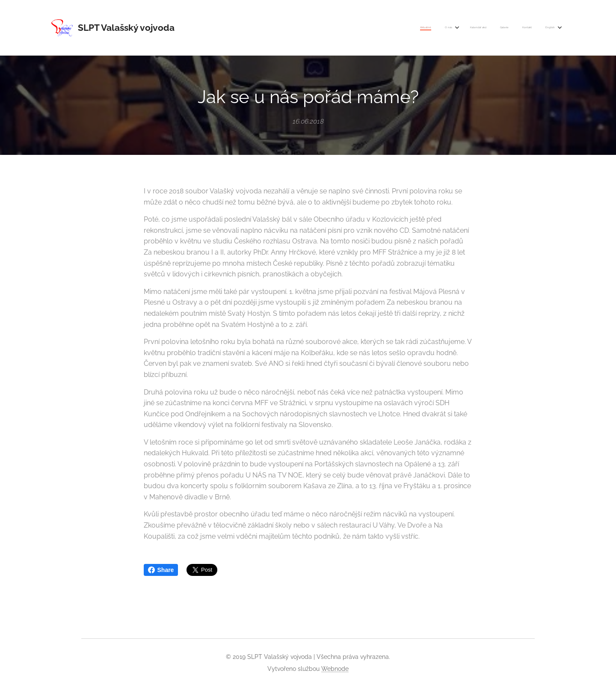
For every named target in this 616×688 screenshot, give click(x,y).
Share (161, 570)
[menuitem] (484, 28)
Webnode (335, 669)
